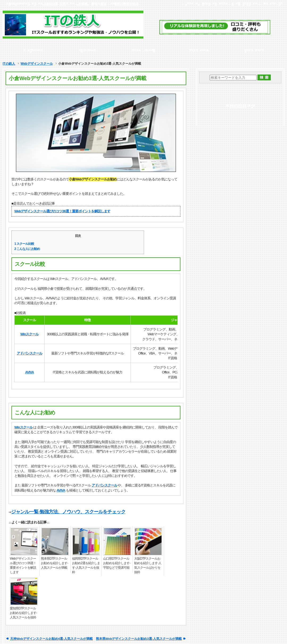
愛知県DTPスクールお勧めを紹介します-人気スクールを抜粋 (23, 613)
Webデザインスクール (37, 64)
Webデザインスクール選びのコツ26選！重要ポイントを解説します (62, 211)
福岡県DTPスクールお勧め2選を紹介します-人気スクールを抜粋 (86, 565)
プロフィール (252, 4)
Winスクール (30, 334)
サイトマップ (272, 4)
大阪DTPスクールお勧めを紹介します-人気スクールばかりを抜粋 (148, 565)
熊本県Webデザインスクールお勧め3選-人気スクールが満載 (139, 639)
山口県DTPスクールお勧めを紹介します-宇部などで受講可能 (117, 563)
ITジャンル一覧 (230, 4)
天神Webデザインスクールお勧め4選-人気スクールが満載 (51, 639)
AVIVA (30, 372)
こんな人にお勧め (27, 249)
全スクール (210, 4)
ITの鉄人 (9, 64)
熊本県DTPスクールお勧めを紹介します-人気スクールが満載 (54, 563)
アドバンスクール (29, 353)
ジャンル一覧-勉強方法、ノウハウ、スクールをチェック (68, 512)
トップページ (191, 4)
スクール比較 (24, 244)
